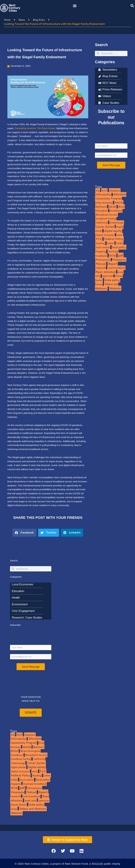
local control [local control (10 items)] (103, 247)
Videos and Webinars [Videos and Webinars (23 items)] (107, 286)
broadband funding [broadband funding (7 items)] (106, 219)
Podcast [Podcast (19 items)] (101, 264)
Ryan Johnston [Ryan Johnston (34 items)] (106, 272)
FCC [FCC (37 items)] (99, 239)
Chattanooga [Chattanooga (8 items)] (117, 223)
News (22, 20)
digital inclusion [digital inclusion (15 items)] (105, 235)
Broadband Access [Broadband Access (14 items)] (107, 215)
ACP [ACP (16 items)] (104, 191)
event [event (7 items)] (120, 235)
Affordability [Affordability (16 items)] (103, 194)
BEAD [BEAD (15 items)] (113, 207)
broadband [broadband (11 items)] (116, 211)
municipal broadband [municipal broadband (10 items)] (107, 253)
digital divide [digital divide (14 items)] (18, 767)
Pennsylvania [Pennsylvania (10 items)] (103, 260)
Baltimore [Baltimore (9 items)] (101, 207)
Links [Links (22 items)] (119, 243)
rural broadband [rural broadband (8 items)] (116, 268)
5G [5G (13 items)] (98, 191)
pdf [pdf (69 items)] (121, 255)
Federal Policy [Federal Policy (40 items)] (114, 239)
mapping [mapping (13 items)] (101, 251)
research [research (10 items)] (101, 268)
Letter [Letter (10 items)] (111, 243)
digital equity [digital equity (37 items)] (113, 231)
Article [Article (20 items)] (119, 202)
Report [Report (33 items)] (113, 264)
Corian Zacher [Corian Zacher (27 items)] (105, 227)
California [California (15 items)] (102, 223)
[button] (75, 6)
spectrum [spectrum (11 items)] (108, 276)
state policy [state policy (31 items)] (112, 280)
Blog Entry (39, 20)
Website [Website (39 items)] (115, 288)
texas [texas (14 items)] (99, 284)
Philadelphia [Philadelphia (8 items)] (119, 260)
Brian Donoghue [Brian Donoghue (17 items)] (30, 751)
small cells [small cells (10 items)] (30, 800)
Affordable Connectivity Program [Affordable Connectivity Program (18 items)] (111, 196)
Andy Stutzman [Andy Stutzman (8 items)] (104, 203)
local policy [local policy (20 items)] (119, 247)
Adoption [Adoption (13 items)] (115, 191)
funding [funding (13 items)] (100, 243)
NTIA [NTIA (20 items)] (113, 256)
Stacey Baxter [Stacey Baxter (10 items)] (19, 805)
